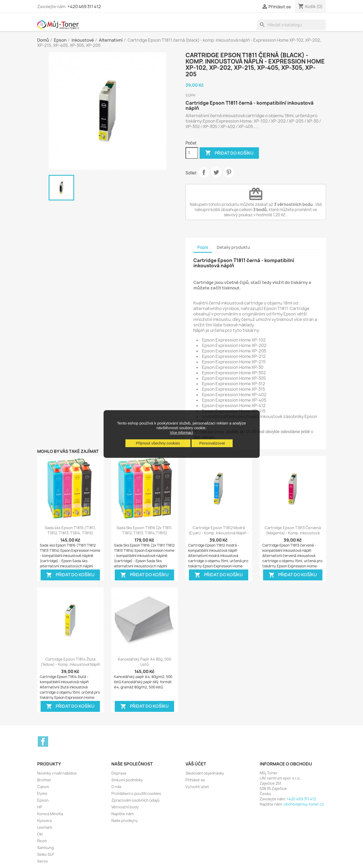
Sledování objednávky (205, 773)
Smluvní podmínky (127, 780)
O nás (116, 787)
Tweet (216, 172)
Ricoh (42, 841)
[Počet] (192, 153)
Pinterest (229, 172)
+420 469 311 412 (84, 7)
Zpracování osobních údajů (135, 800)
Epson (43, 800)
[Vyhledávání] (291, 25)
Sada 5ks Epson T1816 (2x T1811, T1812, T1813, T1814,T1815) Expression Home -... (144, 533)
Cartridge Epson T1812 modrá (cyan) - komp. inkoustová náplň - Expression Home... (219, 533)
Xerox (43, 861)
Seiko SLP (46, 854)
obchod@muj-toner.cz (304, 804)
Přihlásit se (195, 780)
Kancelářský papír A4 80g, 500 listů (145, 662)
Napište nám (122, 814)
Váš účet (196, 764)
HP (40, 807)
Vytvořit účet (197, 787)
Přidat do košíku (229, 153)
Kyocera (44, 821)
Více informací (181, 433)
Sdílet (204, 172)
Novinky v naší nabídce (57, 773)
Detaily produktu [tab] (233, 247)
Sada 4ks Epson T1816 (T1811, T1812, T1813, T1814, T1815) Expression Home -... (70, 533)
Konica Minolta (50, 814)
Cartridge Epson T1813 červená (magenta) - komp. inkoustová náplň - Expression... (293, 533)
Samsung (46, 848)
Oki (40, 834)
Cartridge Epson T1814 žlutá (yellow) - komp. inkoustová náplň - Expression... (70, 664)
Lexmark (45, 827)
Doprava (119, 773)
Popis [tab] (203, 247)
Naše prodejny (125, 821)
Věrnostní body (125, 807)
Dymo (42, 793)
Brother (44, 780)
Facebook (43, 742)
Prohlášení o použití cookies (136, 793)
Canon (43, 787)
